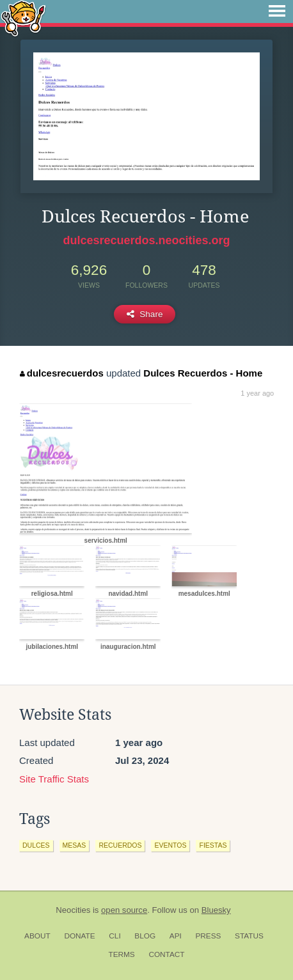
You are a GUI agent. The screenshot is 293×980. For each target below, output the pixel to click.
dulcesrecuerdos (62, 373)
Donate (79, 936)
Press (208, 936)
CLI (115, 936)
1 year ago (257, 393)
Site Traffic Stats (54, 779)
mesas (75, 845)
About (37, 936)
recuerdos (120, 845)
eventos (170, 845)
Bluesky (216, 910)
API (176, 936)
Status (249, 936)
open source (124, 910)
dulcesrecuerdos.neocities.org (146, 240)
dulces (36, 845)
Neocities (73, 910)
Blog (145, 936)
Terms (121, 954)
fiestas (213, 845)
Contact (166, 954)
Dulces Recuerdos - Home (203, 373)
